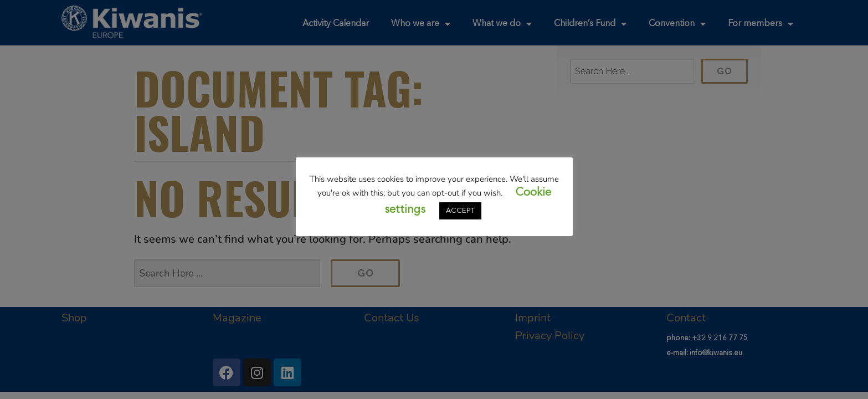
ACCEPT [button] (460, 211)
